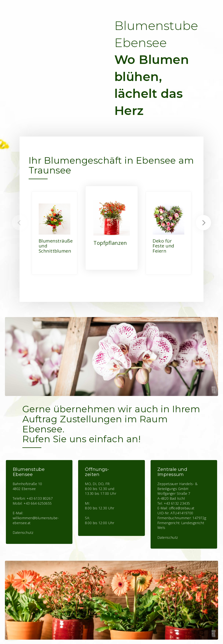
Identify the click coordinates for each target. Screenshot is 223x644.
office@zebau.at (182, 508)
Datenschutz (168, 537)
